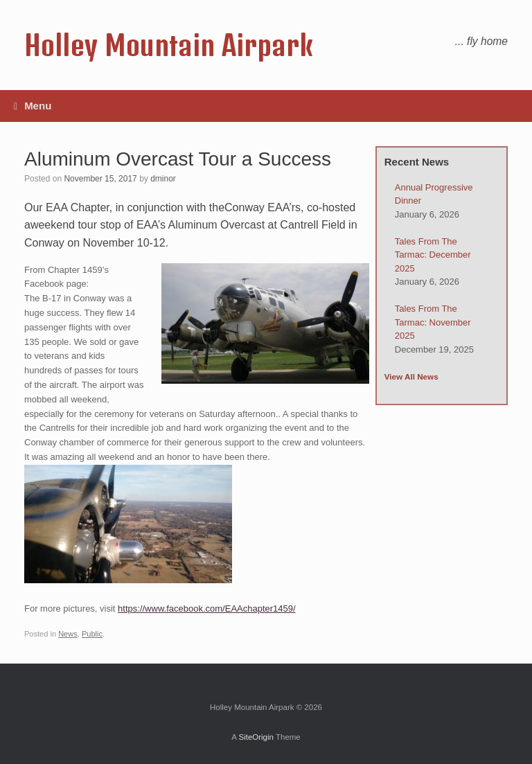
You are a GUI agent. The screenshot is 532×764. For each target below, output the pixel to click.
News (68, 634)
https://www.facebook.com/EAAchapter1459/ (207, 608)
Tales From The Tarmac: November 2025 (433, 322)
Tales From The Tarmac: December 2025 (433, 255)
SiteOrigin (256, 737)
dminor (163, 179)
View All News (411, 376)
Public (92, 634)
